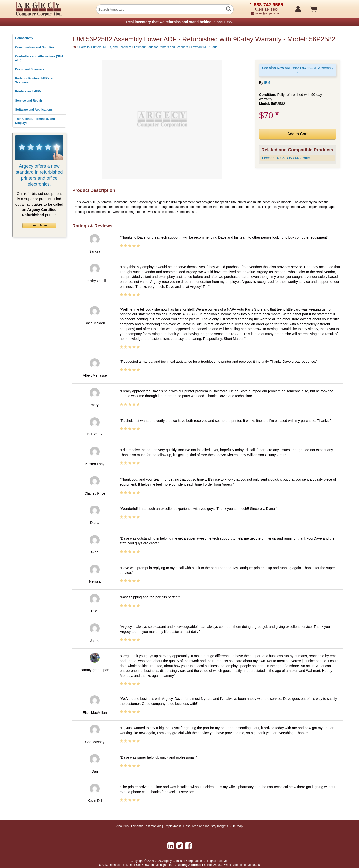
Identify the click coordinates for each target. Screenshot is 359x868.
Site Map (236, 826)
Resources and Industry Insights (206, 826)
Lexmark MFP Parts (204, 47)
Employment (172, 826)
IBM (267, 83)
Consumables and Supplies (35, 47)
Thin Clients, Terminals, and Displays (35, 121)
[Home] (75, 47)
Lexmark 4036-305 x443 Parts (286, 158)
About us (123, 826)
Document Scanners (30, 69)
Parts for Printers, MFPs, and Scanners (36, 80)
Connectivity (24, 38)
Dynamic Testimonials (146, 826)
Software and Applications (34, 110)
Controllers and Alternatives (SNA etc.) (39, 58)
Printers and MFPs (28, 91)
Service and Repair (29, 101)
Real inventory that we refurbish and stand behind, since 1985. (179, 22)
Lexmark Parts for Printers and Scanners (161, 47)
